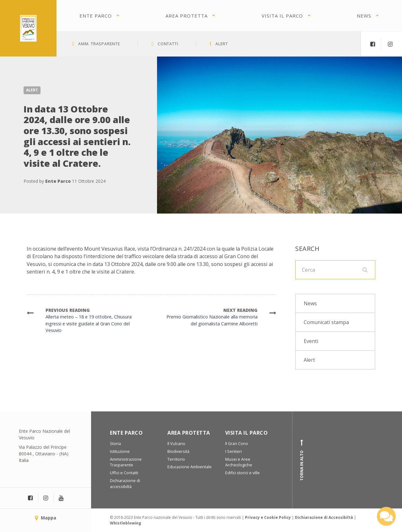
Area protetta (187, 16)
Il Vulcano (176, 444)
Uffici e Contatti (124, 473)
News (364, 16)
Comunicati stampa (326, 322)
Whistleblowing (125, 523)
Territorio (176, 459)
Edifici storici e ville (242, 473)
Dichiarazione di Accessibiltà (324, 517)
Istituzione (120, 451)
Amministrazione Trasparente (126, 462)
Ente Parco (96, 16)
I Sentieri (234, 451)
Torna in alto (302, 460)
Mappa (46, 518)
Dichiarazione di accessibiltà (125, 484)
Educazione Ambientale (190, 467)
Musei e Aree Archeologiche (239, 462)
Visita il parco (282, 16)
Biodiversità (178, 451)
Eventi (311, 341)
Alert (32, 90)
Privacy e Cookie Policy (268, 517)
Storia (115, 444)
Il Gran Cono (237, 444)
